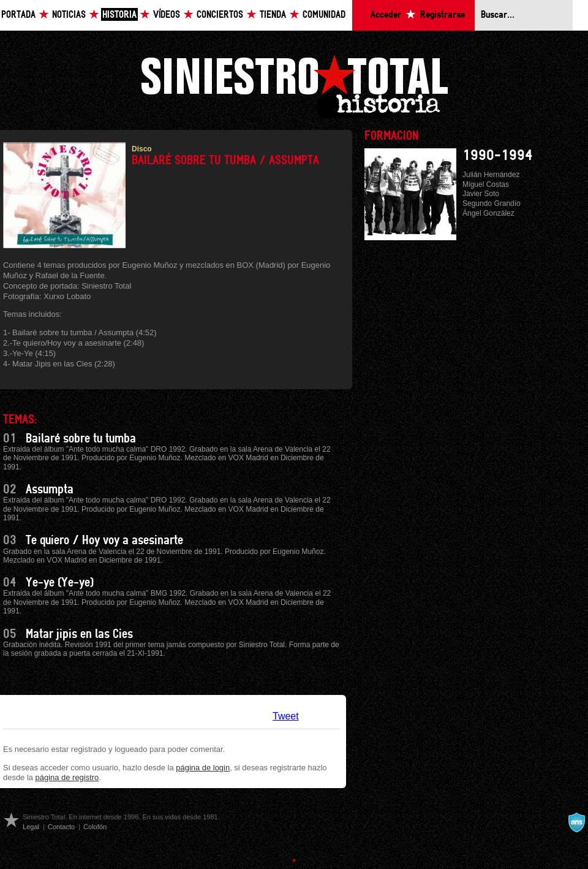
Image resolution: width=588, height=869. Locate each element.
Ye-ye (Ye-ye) (60, 583)
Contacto (61, 827)
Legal (31, 827)
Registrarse (443, 15)
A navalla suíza (576, 822)
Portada (18, 15)
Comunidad (324, 15)
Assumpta (50, 490)
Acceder (386, 15)
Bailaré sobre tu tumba (81, 439)
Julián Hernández (491, 175)
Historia (119, 15)
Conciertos (220, 15)
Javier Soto (481, 194)
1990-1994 (498, 156)
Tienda (273, 15)
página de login (203, 768)
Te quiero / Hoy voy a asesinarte (104, 541)
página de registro (67, 777)
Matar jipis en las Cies (79, 634)
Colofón (95, 827)
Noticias (69, 15)
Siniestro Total (294, 85)
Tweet (286, 716)
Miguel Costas (486, 184)
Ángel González (488, 213)
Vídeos (167, 15)
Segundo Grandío (492, 203)
